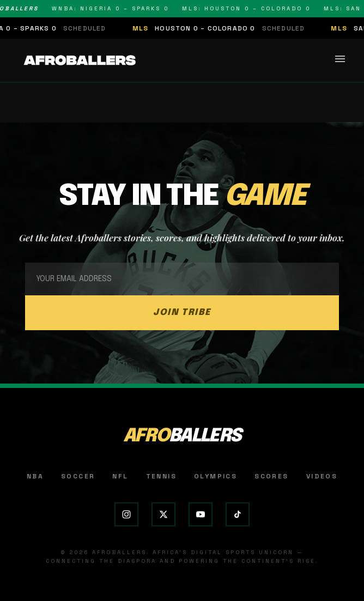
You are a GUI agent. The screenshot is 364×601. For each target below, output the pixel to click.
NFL (120, 476)
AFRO (182, 436)
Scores (271, 476)
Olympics (216, 476)
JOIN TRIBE (182, 312)
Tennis (161, 476)
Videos (322, 476)
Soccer (78, 476)
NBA (35, 476)
